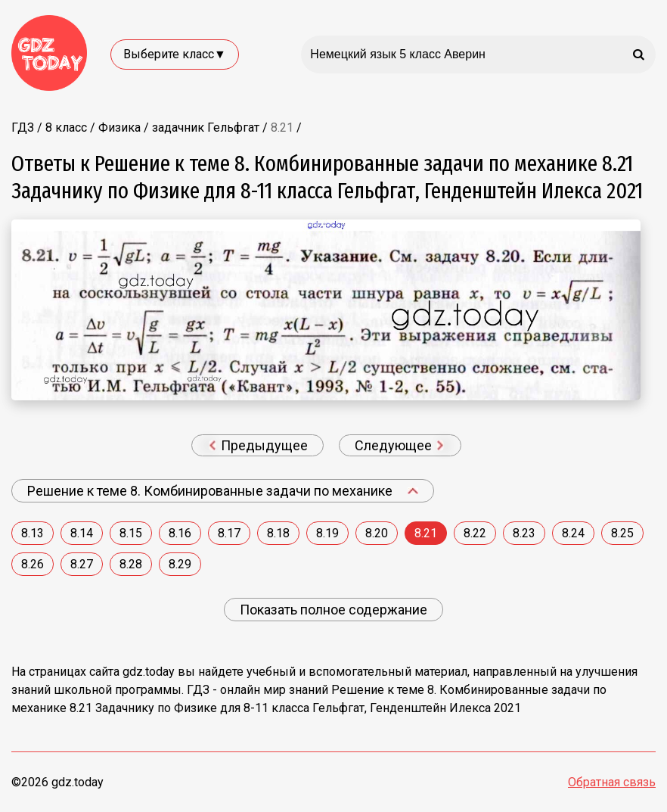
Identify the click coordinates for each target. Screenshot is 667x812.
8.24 (573, 533)
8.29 (180, 564)
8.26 (33, 564)
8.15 (131, 533)
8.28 (131, 564)
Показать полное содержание (333, 610)
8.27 (82, 564)
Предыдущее (258, 445)
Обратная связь (612, 782)
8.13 (33, 533)
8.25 (622, 533)
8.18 (278, 533)
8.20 (377, 533)
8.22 (475, 533)
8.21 (426, 533)
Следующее (399, 445)
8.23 (524, 533)
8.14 (82, 533)
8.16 (180, 533)
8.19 (327, 533)
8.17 (229, 533)
